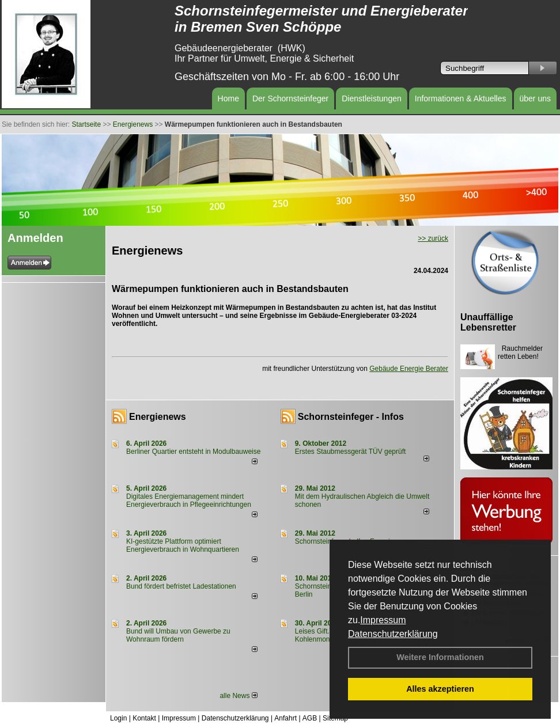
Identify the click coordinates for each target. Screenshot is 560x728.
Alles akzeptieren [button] (440, 689)
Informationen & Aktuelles (461, 98)
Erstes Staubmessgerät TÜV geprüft (351, 452)
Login (118, 718)
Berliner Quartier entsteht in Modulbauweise (193, 452)
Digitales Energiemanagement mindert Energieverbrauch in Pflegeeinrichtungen (189, 500)
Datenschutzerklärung (393, 634)
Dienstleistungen (372, 98)
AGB (310, 718)
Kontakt (144, 718)
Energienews (158, 417)
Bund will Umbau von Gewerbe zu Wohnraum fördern (178, 635)
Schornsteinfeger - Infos (351, 417)
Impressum (383, 620)
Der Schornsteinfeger (290, 98)
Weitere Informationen (440, 657)
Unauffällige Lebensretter (488, 322)
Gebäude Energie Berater (409, 369)
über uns (535, 98)
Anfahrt (285, 718)
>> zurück (433, 238)
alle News (238, 696)
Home (228, 98)
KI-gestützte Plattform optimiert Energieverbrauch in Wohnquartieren (183, 545)
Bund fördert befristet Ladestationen (181, 586)
